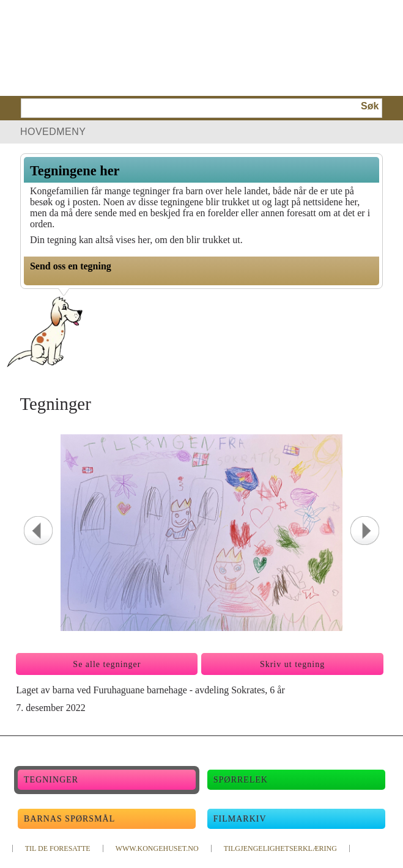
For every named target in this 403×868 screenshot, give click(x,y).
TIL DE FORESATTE (58, 848)
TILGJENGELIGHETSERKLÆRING (280, 848)
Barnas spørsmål (69, 819)
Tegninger (51, 780)
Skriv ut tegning (292, 664)
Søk (370, 106)
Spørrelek (241, 780)
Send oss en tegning (71, 266)
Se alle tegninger (107, 664)
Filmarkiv (240, 819)
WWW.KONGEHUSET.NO (157, 848)
